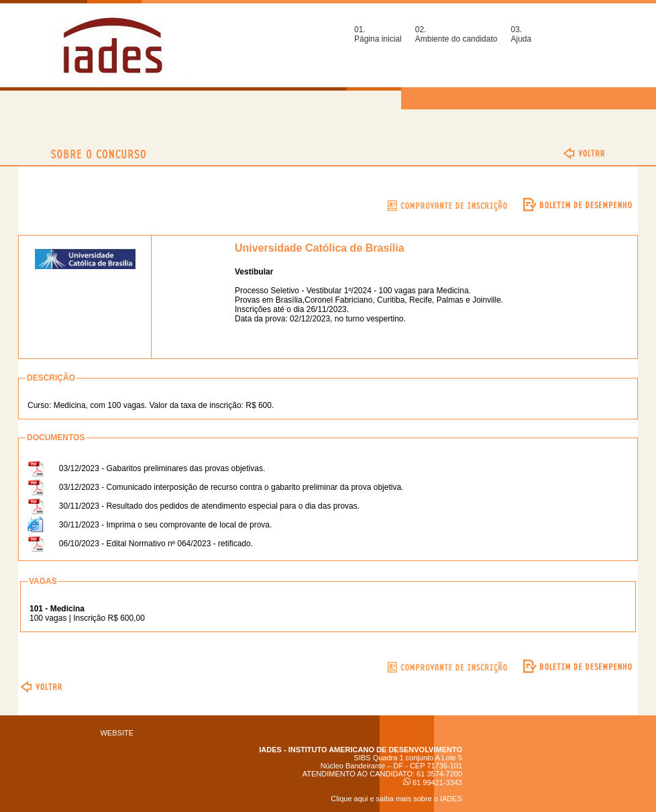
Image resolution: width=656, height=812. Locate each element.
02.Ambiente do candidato (456, 34)
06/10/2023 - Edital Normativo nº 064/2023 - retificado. (156, 544)
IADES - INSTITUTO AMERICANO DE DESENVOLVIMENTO (361, 750)
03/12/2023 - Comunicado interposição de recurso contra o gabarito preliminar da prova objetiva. (231, 487)
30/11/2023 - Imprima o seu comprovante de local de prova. (166, 525)
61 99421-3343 (433, 782)
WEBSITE (117, 733)
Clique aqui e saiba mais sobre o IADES (396, 799)
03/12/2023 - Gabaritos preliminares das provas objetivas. (162, 468)
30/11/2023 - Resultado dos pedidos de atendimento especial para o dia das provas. (209, 506)
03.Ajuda (521, 34)
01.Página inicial (378, 34)
